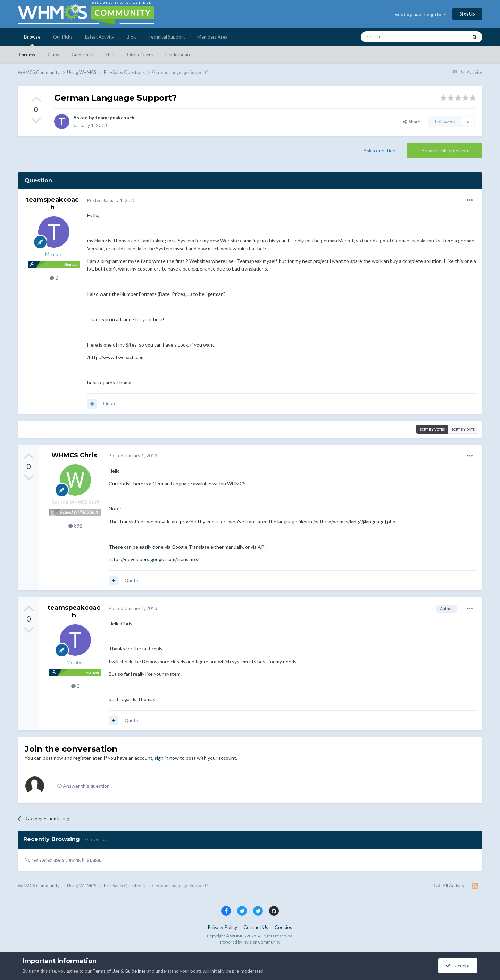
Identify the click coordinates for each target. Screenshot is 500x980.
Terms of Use (106, 971)
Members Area (212, 37)
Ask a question (379, 151)
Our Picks (63, 37)
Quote (110, 404)
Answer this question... (85, 786)
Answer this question (445, 151)
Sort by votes (432, 429)
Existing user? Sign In (420, 14)
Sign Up (467, 14)
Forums (27, 55)
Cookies (284, 927)
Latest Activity (100, 37)
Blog (131, 37)
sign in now (167, 758)
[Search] (398, 37)
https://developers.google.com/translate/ (154, 559)
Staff (110, 55)
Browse (32, 40)
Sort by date (463, 429)
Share (411, 122)
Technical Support (166, 37)
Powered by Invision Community (250, 942)
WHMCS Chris (74, 455)
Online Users (140, 55)
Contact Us (256, 927)
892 (75, 526)
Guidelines (82, 55)
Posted (111, 200)
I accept (458, 966)
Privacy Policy (222, 927)
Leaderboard (178, 55)
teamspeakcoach (115, 118)
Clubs (53, 55)
